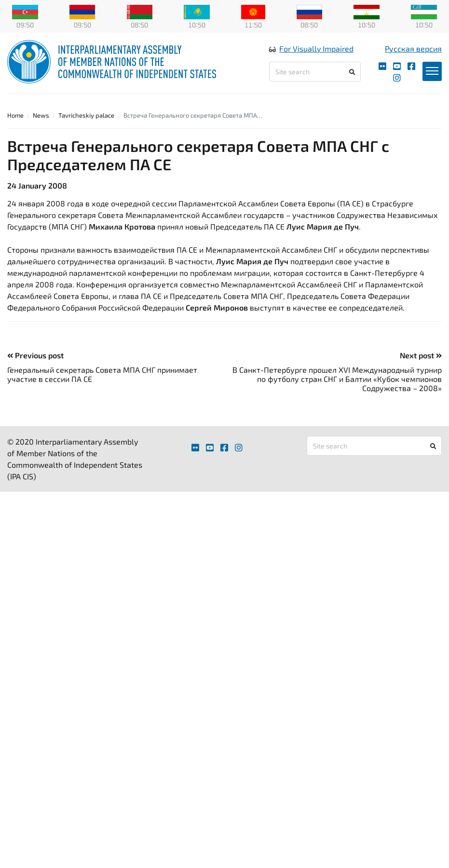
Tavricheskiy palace (86, 115)
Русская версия (413, 48)
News (41, 115)
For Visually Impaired (316, 48)
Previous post (35, 355)
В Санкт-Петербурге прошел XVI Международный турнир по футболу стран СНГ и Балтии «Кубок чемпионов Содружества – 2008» (337, 379)
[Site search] (315, 72)
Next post (421, 355)
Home (15, 115)
